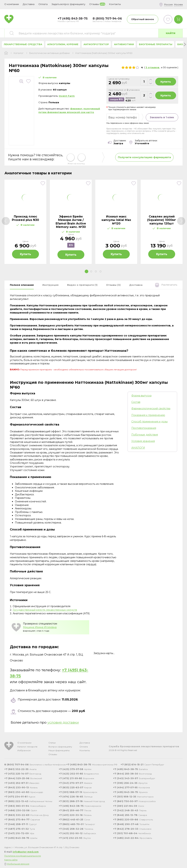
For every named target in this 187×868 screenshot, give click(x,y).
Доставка (85, 743)
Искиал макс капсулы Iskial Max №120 (116, 220)
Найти (171, 33)
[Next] (181, 221)
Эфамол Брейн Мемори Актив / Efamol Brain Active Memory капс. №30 (71, 222)
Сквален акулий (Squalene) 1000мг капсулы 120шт (162, 220)
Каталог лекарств (27, 747)
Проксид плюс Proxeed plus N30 (25, 218)
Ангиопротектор (96, 44)
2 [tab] (91, 271)
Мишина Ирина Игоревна (40, 627)
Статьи (52, 743)
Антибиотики (124, 44)
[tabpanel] (25, 222)
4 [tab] (100, 271)
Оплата (43, 4)
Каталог (19, 53)
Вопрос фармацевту (60, 747)
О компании (24, 743)
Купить (166, 82)
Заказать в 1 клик (162, 117)
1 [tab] (87, 271)
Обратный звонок (143, 19)
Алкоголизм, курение (63, 44)
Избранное (24, 750)
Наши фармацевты (59, 750)
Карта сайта (11, 860)
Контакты (85, 750)
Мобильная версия (18, 864)
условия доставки (63, 722)
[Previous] (6, 221)
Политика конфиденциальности (23, 856)
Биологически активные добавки (49, 53)
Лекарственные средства (23, 44)
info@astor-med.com (26, 852)
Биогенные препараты (156, 44)
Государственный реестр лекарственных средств (45, 610)
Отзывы (53, 754)
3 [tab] (96, 271)
